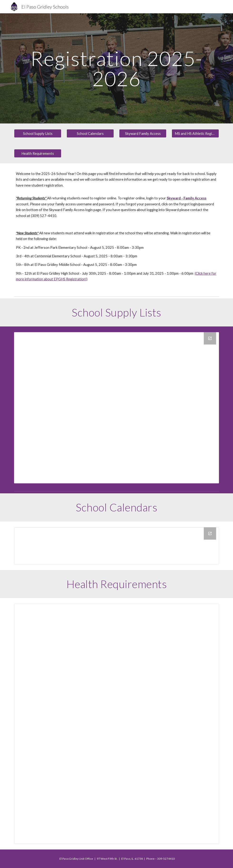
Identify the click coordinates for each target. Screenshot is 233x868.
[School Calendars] (90, 133)
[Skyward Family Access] (143, 133)
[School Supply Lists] (38, 133)
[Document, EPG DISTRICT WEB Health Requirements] (116, 724)
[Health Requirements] (38, 153)
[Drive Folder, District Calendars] (116, 546)
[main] (116, 68)
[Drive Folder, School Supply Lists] (116, 408)
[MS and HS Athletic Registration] (195, 133)
